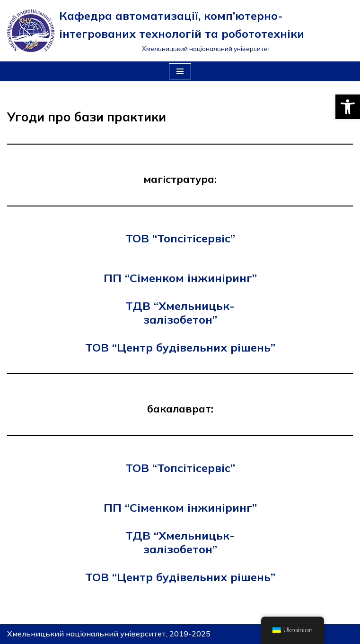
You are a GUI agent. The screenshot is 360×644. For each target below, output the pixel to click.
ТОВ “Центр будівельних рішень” (180, 347)
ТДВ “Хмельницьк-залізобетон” (180, 313)
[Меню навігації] (180, 71)
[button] (348, 107)
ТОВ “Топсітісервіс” (180, 238)
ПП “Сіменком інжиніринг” (180, 278)
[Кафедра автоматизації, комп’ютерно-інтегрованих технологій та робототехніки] (180, 31)
